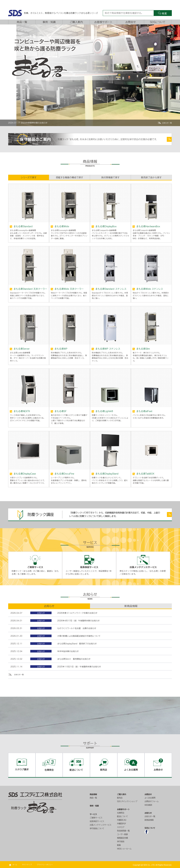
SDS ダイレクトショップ (127, 801)
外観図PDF (121, 823)
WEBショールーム (124, 849)
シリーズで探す (29, 177)
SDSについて (158, 22)
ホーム (15, 865)
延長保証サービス (97, 821)
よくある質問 (150, 798)
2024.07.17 (14, 123)
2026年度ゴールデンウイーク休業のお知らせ (77, 613)
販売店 (120, 798)
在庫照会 (121, 813)
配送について (122, 816)
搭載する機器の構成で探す (69, 177)
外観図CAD (122, 820)
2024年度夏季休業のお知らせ (34, 123)
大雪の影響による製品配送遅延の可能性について (79, 636)
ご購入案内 (76, 22)
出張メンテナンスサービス (100, 825)
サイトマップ (27, 865)
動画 (119, 845)
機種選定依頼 (122, 838)
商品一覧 (22, 22)
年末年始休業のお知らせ (68, 651)
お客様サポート (103, 22)
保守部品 (121, 841)
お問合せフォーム (152, 801)
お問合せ (131, 22)
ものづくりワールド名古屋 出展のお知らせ (77, 628)
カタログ (121, 827)
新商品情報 (149, 820)
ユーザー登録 (122, 834)
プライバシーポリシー (45, 865)
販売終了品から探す (151, 177)
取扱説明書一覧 (123, 831)
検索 (164, 13)
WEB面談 (148, 805)
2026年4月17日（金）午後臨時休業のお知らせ (78, 621)
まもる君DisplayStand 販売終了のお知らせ (77, 644)
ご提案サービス (96, 818)
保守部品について (97, 828)
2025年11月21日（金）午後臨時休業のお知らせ (79, 667)
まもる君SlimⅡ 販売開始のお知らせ (74, 659)
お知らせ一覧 (167, 123)
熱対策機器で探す (110, 177)
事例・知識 (49, 22)
